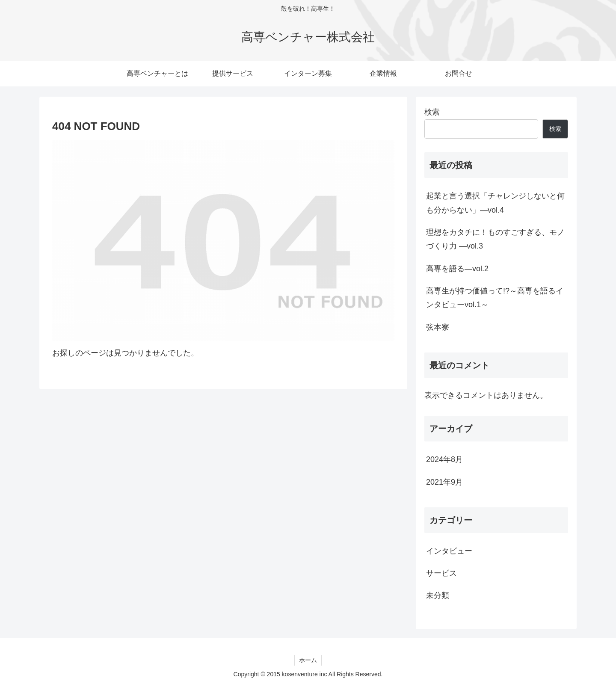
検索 (432, 112)
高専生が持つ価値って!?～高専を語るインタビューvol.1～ (495, 298)
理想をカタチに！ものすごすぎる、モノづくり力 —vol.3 (495, 239)
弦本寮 (438, 327)
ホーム (308, 660)
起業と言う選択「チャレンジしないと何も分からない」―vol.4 (495, 203)
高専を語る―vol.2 (457, 269)
